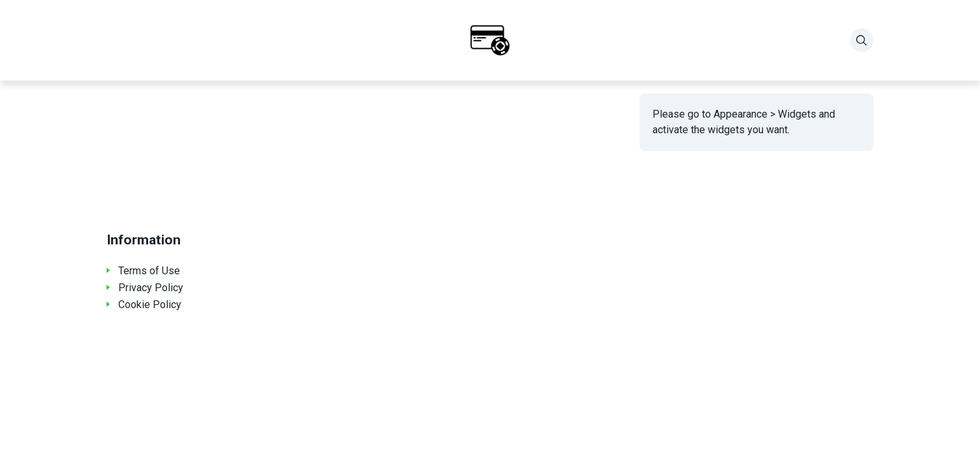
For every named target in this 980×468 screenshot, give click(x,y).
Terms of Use (149, 271)
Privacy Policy (151, 288)
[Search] (862, 40)
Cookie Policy (150, 305)
